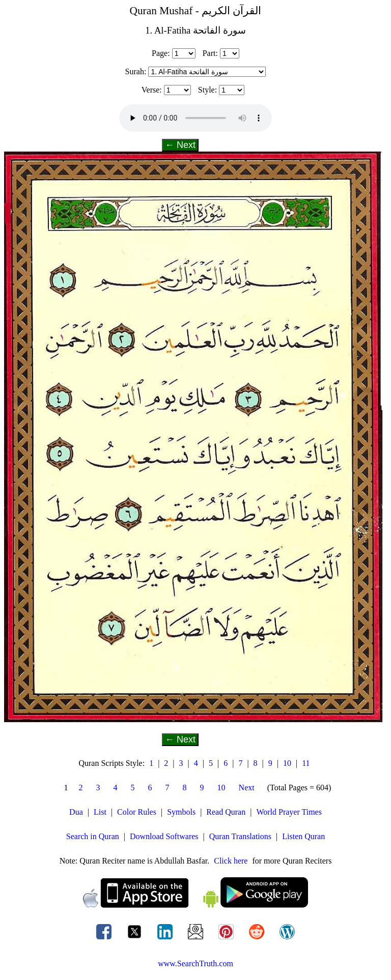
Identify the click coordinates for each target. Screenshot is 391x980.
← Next (180, 145)
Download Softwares (164, 836)
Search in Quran (93, 836)
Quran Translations (240, 836)
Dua (76, 812)
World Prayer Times (289, 812)
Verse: (152, 90)
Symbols (181, 812)
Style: (207, 90)
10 (287, 763)
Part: (210, 53)
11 (306, 763)
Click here (231, 861)
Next (247, 788)
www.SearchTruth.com (195, 963)
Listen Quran (303, 836)
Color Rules (137, 812)
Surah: (136, 71)
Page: (161, 53)
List (100, 812)
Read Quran (226, 812)
